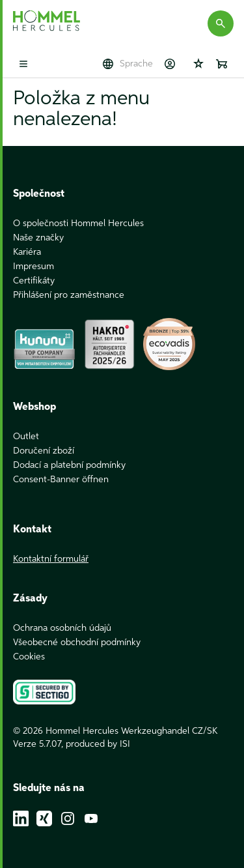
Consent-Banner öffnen (61, 480)
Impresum (34, 267)
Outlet (26, 437)
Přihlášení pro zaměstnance (69, 295)
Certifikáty (34, 281)
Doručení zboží (44, 451)
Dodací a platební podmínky (69, 465)
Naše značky (38, 238)
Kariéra (27, 252)
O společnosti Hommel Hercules (78, 224)
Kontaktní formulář (51, 559)
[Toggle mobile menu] (23, 64)
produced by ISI (98, 744)
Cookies (29, 657)
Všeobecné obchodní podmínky (77, 643)
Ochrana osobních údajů (62, 628)
